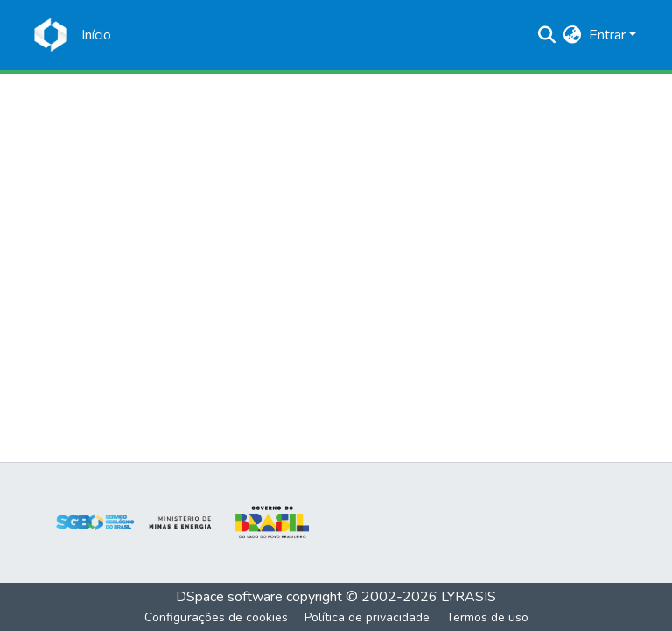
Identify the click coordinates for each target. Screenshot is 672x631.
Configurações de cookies (216, 617)
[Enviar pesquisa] (547, 35)
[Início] (96, 35)
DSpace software (229, 597)
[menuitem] (573, 35)
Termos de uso (487, 617)
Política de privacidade (367, 617)
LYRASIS (469, 597)
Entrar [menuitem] (607, 35)
